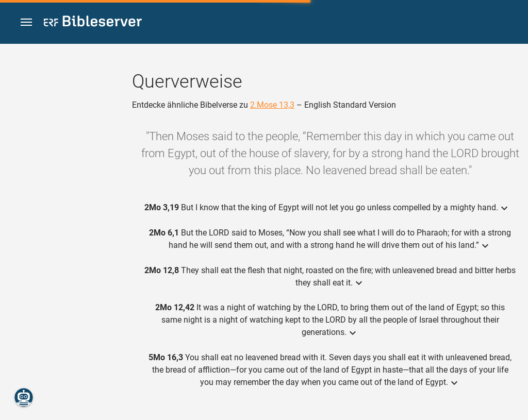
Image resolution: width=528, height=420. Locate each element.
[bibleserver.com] (93, 23)
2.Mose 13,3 (272, 105)
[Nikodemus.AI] (24, 397)
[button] (26, 22)
